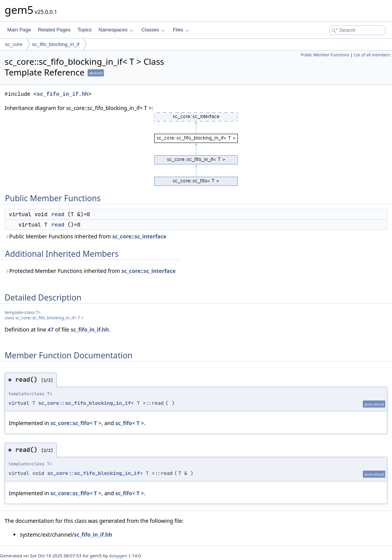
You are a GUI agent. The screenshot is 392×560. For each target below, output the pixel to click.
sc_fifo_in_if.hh (62, 94)
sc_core (14, 44)
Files (181, 30)
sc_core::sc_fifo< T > (76, 423)
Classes (153, 30)
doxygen (118, 556)
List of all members (372, 55)
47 (51, 329)
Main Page (19, 30)
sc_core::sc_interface (139, 236)
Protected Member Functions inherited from (90, 271)
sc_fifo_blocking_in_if (56, 44)
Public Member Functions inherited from (86, 236)
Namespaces (116, 30)
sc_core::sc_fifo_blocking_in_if (85, 403)
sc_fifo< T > (130, 423)
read (58, 214)
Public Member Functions (325, 55)
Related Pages (54, 30)
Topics (84, 30)
